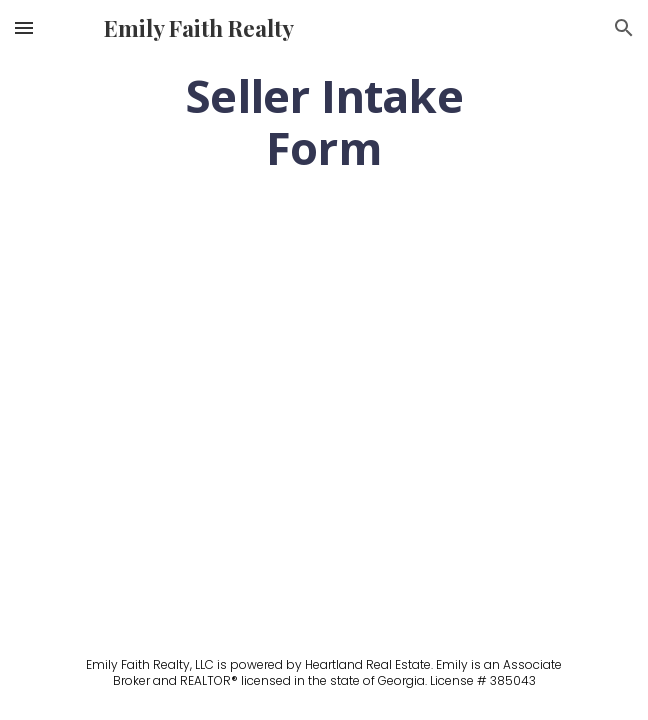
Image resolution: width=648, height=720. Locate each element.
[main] (323, 121)
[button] (24, 27)
